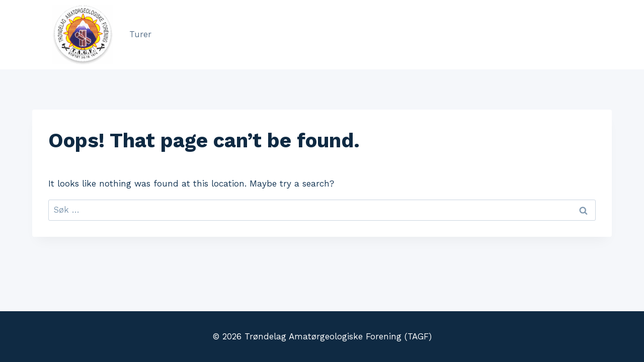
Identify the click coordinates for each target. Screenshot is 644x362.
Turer (140, 34)
